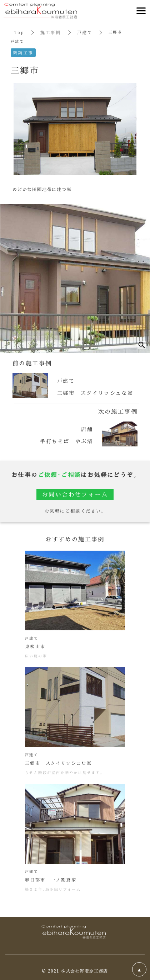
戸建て (85, 32)
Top (19, 32)
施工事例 (51, 32)
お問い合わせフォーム (75, 494)
